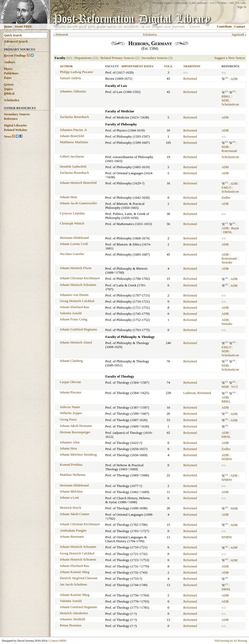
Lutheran (189, 393)
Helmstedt (62, 35)
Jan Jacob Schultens (73, 584)
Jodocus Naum (70, 407)
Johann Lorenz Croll (74, 244)
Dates (8, 78)
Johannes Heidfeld (72, 619)
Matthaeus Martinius (74, 142)
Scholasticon (230, 104)
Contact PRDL (58, 641)
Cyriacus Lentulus (72, 213)
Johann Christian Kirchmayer (80, 278)
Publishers (11, 73)
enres (9, 84)
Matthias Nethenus (73, 475)
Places (8, 69)
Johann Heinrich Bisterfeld (78, 183)
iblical (9, 94)
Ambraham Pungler (73, 531)
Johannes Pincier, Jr (73, 130)
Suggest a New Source (230, 58)
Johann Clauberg (71, 361)
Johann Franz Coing (74, 319)
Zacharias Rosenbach (74, 117)
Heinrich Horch (70, 508)
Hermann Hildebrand (74, 238)
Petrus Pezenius (71, 625)
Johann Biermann (72, 537)
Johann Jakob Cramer (75, 514)
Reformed (190, 79)
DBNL (228, 232)
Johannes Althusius (73, 91)
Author (66, 66)
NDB (225, 100)
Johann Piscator (71, 392)
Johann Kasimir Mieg (75, 572)
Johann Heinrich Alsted (76, 342)
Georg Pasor (68, 420)
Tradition (192, 66)
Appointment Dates (137, 66)
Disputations (83, 58)
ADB (234, 79)
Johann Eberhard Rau (74, 307)
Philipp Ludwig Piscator (76, 72)
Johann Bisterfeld (72, 136)
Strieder (227, 262)
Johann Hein (68, 197)
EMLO (226, 188)
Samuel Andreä (70, 78)
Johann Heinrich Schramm (78, 285)
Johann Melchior (71, 492)
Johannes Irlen (70, 442)
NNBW (227, 459)
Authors (10, 62)
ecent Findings (15, 56)
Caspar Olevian (70, 382)
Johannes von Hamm (74, 295)
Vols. (168, 66)
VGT (235, 387)
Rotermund (229, 151)
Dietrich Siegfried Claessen (79, 578)
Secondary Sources (17, 114)
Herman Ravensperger (75, 432)
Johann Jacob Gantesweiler (78, 203)
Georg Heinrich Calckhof (77, 301)
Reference (11, 119)
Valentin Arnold (71, 313)
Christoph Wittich (72, 223)
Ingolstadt (238, 35)
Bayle (235, 228)
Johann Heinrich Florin (76, 268)
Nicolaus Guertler (72, 254)
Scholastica (12, 100)
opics (8, 89)
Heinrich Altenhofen (74, 613)
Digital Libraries (15, 125)
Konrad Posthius (71, 465)
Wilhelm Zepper (71, 413)
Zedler (226, 198)
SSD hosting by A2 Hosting (231, 641)
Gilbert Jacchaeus (72, 156)
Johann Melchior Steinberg (78, 455)
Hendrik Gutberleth (73, 167)
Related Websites (16, 130)
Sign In (242, 7)
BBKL (226, 96)
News (8, 137)
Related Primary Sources (117, 58)
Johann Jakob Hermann (76, 426)
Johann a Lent (69, 498)
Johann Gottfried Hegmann (78, 329)
